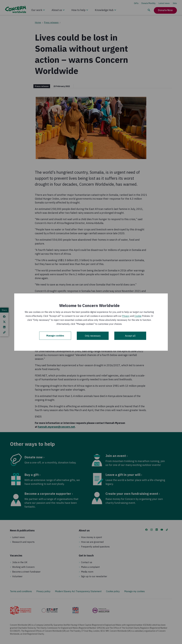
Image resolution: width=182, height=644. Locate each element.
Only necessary (93, 336)
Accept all (130, 336)
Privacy (126, 316)
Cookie (138, 316)
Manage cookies (55, 336)
